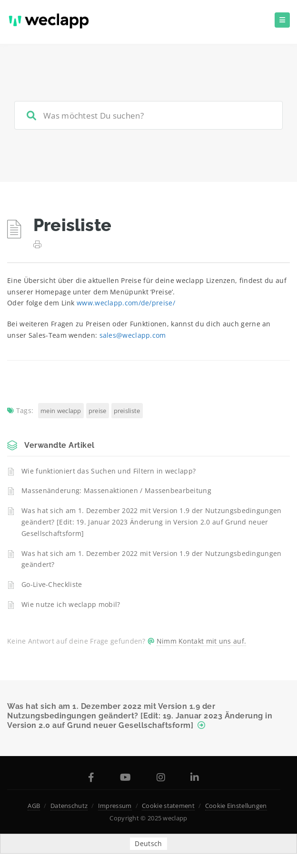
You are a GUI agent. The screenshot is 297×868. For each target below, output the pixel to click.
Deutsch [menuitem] (148, 843)
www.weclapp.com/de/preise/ (126, 303)
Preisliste (127, 411)
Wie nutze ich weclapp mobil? (71, 604)
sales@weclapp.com (133, 335)
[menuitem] (148, 844)
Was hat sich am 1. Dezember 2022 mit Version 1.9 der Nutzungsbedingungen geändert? (152, 559)
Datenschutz (69, 806)
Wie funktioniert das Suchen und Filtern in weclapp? (109, 471)
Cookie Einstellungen (236, 806)
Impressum (115, 806)
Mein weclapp (61, 411)
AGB (34, 806)
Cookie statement (168, 806)
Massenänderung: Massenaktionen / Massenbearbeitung (116, 490)
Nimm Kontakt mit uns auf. (202, 641)
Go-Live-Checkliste (52, 584)
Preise (98, 411)
